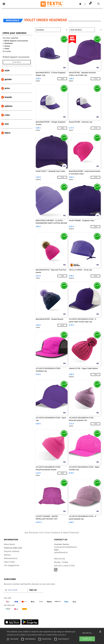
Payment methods (12, 551)
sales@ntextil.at (61, 552)
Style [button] (7, 70)
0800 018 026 (60, 559)
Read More (62, 635)
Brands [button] (8, 97)
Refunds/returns (11, 558)
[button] (80, 4)
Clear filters (17, 62)
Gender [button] (8, 79)
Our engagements (12, 565)
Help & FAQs (9, 562)
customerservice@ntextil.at (65, 547)
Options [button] (9, 106)
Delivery (7, 555)
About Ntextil (9, 544)
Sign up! (33, 590)
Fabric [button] (8, 133)
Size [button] (7, 124)
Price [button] (7, 88)
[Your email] (16, 590)
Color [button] (7, 115)
